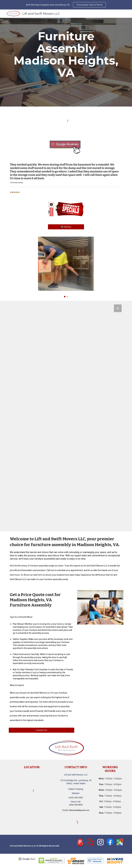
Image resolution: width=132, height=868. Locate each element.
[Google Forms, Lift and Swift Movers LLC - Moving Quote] (66, 416)
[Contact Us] (42, 730)
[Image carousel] (66, 267)
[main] (66, 54)
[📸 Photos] (66, 227)
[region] (66, 5)
